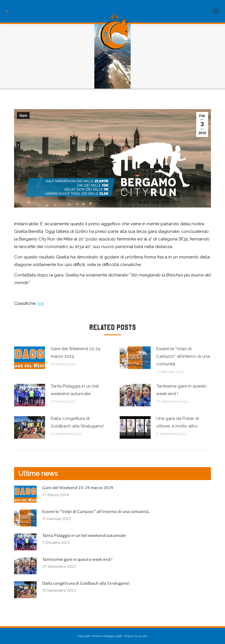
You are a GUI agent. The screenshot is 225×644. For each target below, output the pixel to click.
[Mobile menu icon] (216, 11)
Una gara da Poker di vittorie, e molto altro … (179, 422)
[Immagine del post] (30, 358)
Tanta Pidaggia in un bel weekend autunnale (75, 390)
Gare (23, 116)
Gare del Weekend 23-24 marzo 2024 (75, 353)
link (41, 303)
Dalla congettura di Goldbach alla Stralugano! (77, 422)
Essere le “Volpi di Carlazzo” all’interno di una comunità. (183, 356)
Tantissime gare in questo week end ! (181, 390)
